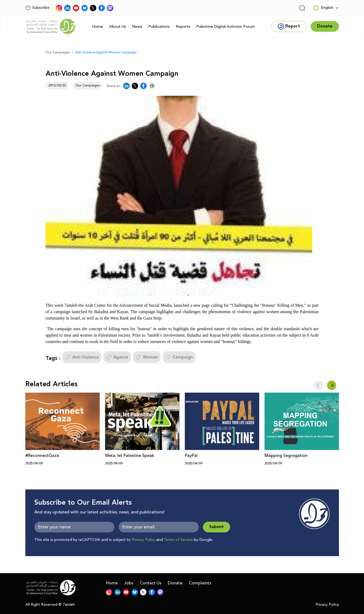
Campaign (179, 357)
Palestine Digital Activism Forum (226, 27)
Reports (183, 27)
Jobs (129, 583)
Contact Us (151, 583)
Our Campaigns (58, 52)
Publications (159, 27)
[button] (332, 385)
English (323, 8)
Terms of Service (178, 540)
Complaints (200, 583)
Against (117, 357)
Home (98, 27)
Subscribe (37, 8)
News (137, 27)
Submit (217, 527)
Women (147, 357)
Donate (175, 583)
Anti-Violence (82, 357)
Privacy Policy (143, 540)
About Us (118, 27)
